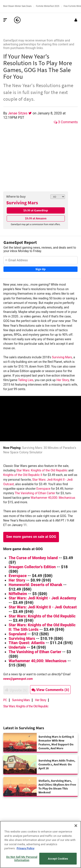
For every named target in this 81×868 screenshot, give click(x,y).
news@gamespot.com (18, 679)
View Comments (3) (50, 690)
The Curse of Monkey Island (33, 558)
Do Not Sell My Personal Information (22, 859)
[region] (40, 844)
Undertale (17, 647)
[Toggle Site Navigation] (5, 20)
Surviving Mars (22, 203)
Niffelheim (18, 594)
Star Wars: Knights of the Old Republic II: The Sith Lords (42, 627)
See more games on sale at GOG (31, 537)
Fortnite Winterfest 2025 (48, 6)
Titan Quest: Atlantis (27, 643)
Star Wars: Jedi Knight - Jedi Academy (42, 598)
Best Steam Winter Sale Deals (17, 6)
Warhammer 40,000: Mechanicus (53, 498)
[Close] (76, 826)
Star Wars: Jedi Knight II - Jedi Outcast (43, 607)
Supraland (17, 634)
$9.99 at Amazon (36, 218)
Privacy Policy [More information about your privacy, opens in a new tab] (25, 848)
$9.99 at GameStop (36, 210)
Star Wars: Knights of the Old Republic (42, 470)
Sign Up (40, 269)
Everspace (44, 489)
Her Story (63, 380)
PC (5, 700)
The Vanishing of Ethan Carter (35, 493)
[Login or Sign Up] (76, 20)
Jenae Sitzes (18, 113)
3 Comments (66, 122)
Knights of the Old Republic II (23, 475)
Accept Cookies (58, 859)
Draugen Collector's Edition (32, 567)
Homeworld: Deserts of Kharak (35, 585)
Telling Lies (26, 380)
